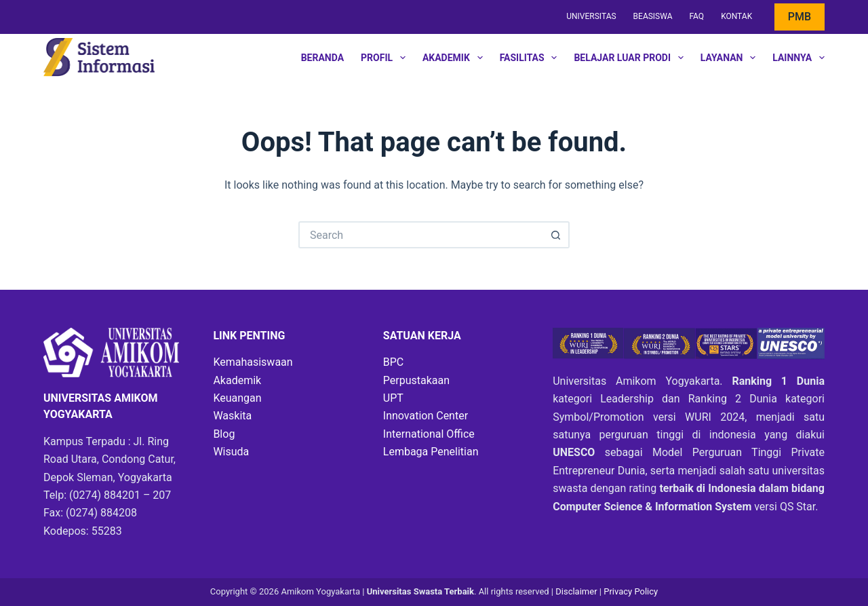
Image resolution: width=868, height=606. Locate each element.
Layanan (731, 58)
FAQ (696, 16)
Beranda (322, 58)
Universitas (591, 16)
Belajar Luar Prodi (631, 58)
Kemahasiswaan (253, 362)
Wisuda (231, 452)
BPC (393, 362)
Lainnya (798, 58)
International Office (429, 434)
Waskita (232, 416)
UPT (393, 398)
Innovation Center (426, 416)
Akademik (455, 58)
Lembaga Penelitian (431, 452)
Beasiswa (653, 16)
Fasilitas (531, 58)
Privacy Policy (631, 591)
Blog (224, 434)
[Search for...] (420, 235)
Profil (386, 58)
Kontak (736, 16)
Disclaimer (577, 591)
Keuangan (237, 398)
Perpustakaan (416, 380)
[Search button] (556, 235)
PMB (800, 17)
